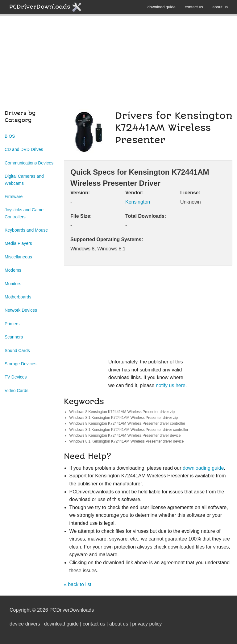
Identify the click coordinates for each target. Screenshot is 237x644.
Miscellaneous (18, 257)
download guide (162, 7)
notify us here (171, 385)
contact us (194, 7)
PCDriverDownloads (46, 7)
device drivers (25, 624)
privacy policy (147, 624)
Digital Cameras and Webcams (24, 180)
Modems (13, 270)
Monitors (13, 284)
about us (220, 7)
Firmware (14, 196)
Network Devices (21, 310)
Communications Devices (29, 163)
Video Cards (17, 391)
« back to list (78, 584)
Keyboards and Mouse (26, 230)
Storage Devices (21, 364)
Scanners (14, 337)
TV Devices (16, 377)
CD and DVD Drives (24, 149)
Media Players (18, 243)
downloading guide (203, 468)
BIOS (10, 136)
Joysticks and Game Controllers (24, 213)
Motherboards (18, 297)
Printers (12, 324)
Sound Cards (17, 350)
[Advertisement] (118, 66)
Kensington (138, 202)
